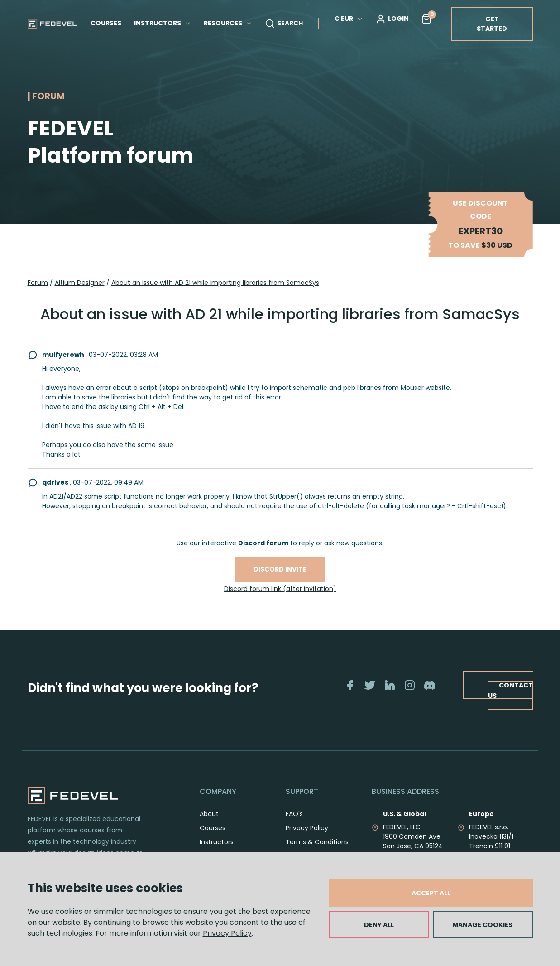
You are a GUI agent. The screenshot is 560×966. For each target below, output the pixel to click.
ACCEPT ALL (431, 893)
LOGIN (392, 19)
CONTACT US (510, 690)
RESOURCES (228, 23)
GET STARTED (492, 24)
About (209, 814)
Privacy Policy (227, 933)
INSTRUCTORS (163, 23)
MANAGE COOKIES (482, 925)
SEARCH (284, 24)
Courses (213, 828)
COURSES (106, 23)
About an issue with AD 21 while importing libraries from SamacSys (215, 283)
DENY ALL (379, 925)
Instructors (217, 842)
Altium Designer (80, 283)
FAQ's (294, 814)
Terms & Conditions (317, 842)
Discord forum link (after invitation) (280, 589)
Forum (38, 283)
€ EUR (349, 19)
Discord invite (280, 569)
